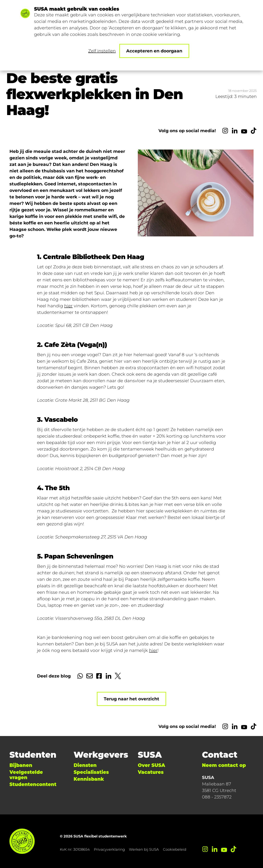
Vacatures (151, 772)
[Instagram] (225, 131)
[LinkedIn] (235, 131)
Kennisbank (89, 779)
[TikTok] (254, 131)
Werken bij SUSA (144, 849)
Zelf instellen (102, 51)
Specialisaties (91, 772)
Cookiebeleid (175, 849)
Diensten (85, 765)
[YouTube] (244, 131)
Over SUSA (151, 765)
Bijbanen (21, 765)
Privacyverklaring (109, 849)
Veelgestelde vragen (26, 775)
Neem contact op (224, 765)
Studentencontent (33, 784)
